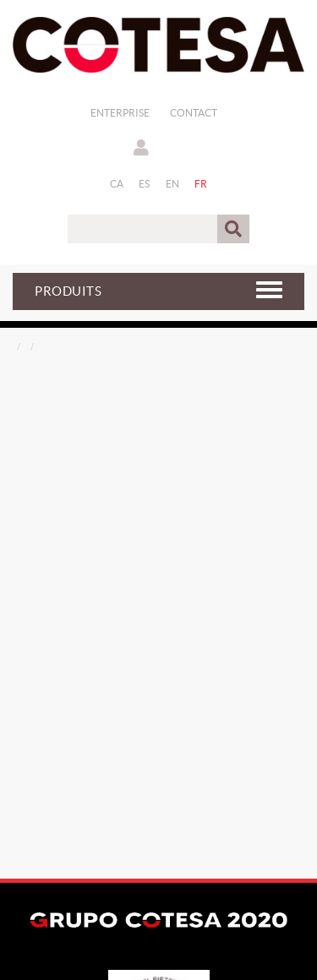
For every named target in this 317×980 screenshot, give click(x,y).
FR (201, 184)
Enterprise (120, 113)
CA (117, 184)
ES (145, 184)
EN (173, 184)
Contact (194, 113)
